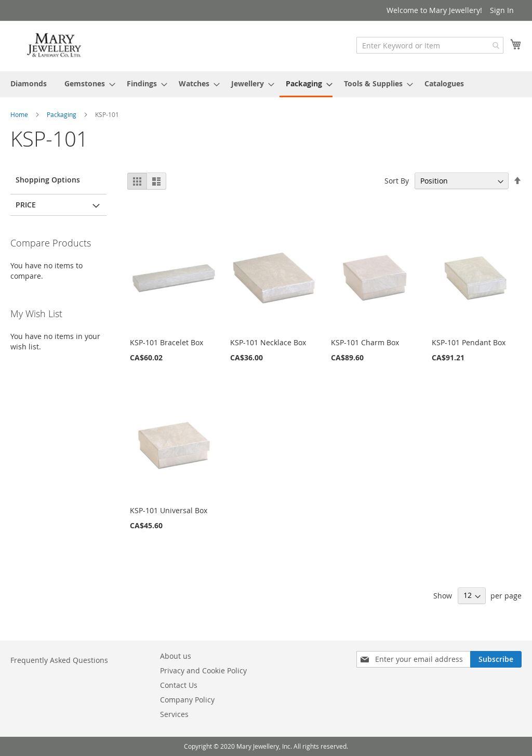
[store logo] (55, 45)
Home (20, 114)
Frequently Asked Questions (59, 660)
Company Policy (187, 700)
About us (176, 656)
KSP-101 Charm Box (365, 342)
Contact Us (179, 685)
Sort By (397, 181)
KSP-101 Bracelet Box (167, 342)
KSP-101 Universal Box (169, 510)
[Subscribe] (496, 659)
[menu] (266, 84)
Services (174, 714)
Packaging (62, 114)
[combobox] (430, 45)
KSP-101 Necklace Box (268, 342)
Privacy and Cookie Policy (203, 670)
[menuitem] (29, 83)
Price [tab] (26, 205)
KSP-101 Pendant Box (469, 342)
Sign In (502, 10)
